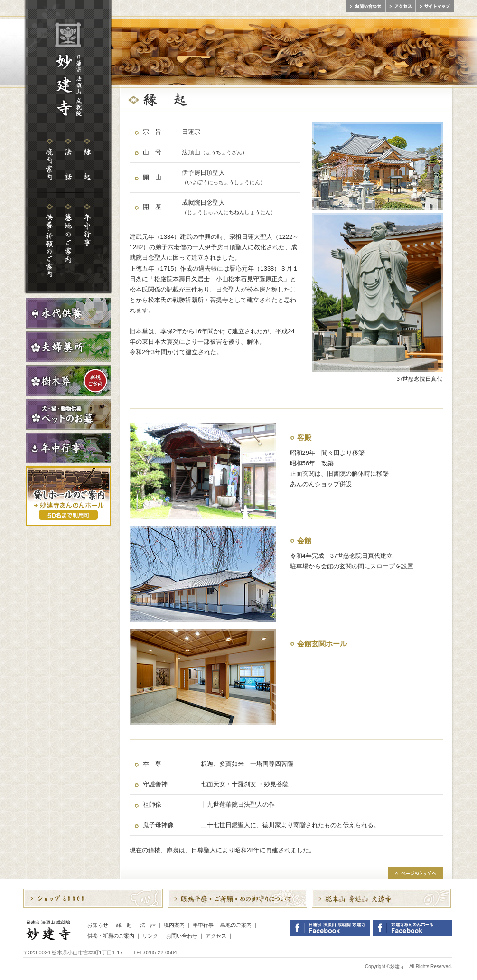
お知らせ (98, 925)
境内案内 (174, 925)
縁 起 (124, 925)
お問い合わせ (182, 936)
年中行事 (203, 925)
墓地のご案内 (236, 925)
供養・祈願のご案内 (111, 936)
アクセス (216, 936)
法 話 (148, 925)
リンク (150, 936)
